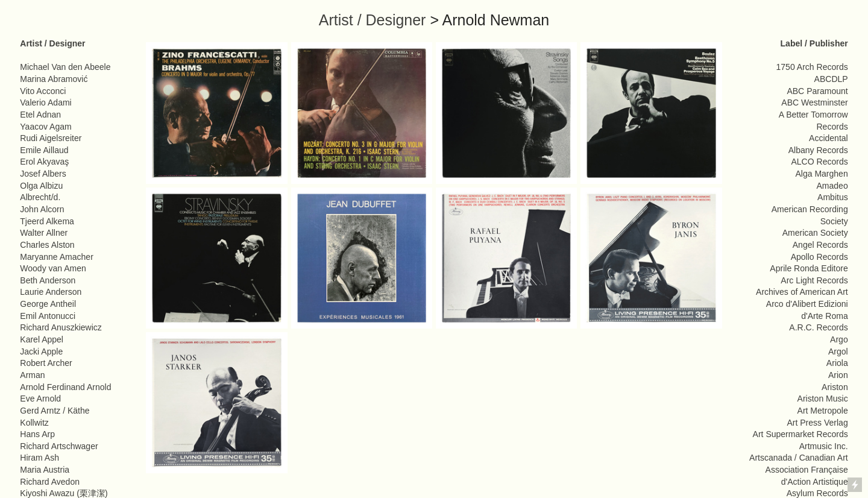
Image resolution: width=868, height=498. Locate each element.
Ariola (837, 363)
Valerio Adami (46, 102)
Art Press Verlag (817, 423)
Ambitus (833, 197)
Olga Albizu (41, 186)
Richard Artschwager (59, 446)
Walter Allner (44, 233)
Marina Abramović (54, 79)
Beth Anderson (48, 280)
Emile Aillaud (44, 150)
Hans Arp (37, 434)
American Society (815, 233)
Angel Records (820, 245)
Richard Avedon (50, 482)
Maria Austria (45, 470)
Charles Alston (47, 245)
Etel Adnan (40, 115)
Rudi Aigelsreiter (51, 138)
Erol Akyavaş (44, 162)
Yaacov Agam (46, 127)
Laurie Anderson (51, 292)
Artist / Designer (373, 20)
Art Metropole (823, 411)
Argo (839, 339)
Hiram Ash (39, 458)
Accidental (829, 138)
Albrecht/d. (40, 197)
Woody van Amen (53, 268)
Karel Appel (42, 339)
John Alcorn (42, 209)
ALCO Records (819, 162)
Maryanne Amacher (57, 257)
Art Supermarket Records (800, 434)
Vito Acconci (43, 91)
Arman (32, 375)
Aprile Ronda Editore (809, 268)
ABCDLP (831, 79)
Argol (838, 351)
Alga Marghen (821, 174)
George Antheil (48, 304)
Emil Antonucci (48, 316)
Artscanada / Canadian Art (799, 458)
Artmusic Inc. (824, 446)
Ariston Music (823, 399)
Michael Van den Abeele (65, 67)
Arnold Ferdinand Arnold (65, 387)
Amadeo (832, 186)
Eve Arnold (40, 399)
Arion (838, 375)
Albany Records (818, 150)
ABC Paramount (817, 91)
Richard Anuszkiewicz (61, 327)
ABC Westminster (814, 102)
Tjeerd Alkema (47, 221)
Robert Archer (46, 363)
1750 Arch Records (812, 67)
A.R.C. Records (818, 327)
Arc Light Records (814, 280)
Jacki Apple (41, 351)
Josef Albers (43, 174)
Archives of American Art (802, 292)
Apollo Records (819, 257)
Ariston (835, 387)
